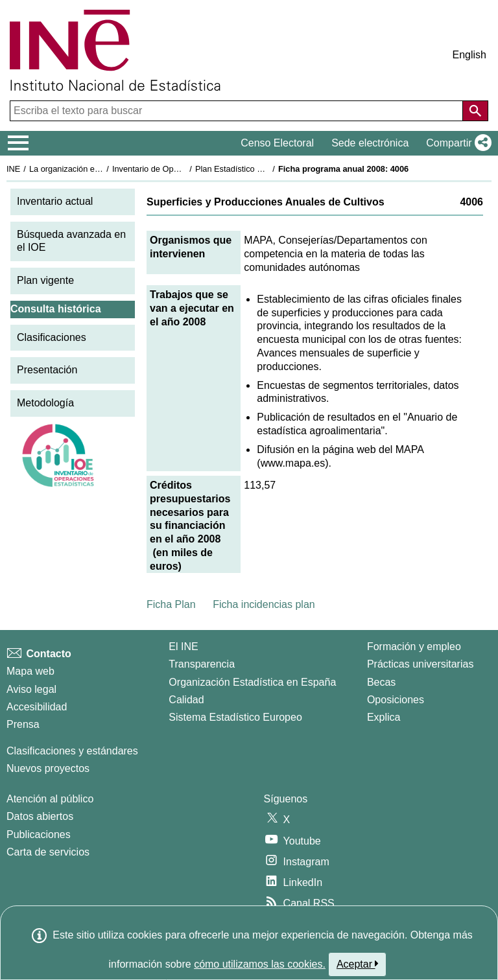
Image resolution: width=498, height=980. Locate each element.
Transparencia (202, 664)
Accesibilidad (37, 707)
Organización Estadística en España (252, 682)
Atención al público (50, 799)
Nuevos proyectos (48, 768)
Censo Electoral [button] (277, 143)
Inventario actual (55, 201)
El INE (183, 647)
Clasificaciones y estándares (72, 751)
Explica (384, 717)
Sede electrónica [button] (370, 143)
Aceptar (358, 964)
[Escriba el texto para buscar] (238, 111)
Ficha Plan (171, 604)
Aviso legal (31, 689)
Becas (381, 682)
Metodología (45, 403)
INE (13, 169)
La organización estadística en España (101, 169)
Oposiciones (396, 700)
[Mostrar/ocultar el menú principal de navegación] (18, 143)
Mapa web (30, 671)
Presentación (47, 370)
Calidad (186, 700)
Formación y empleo (414, 647)
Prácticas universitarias (421, 664)
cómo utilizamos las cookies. (260, 964)
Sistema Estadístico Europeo (235, 717)
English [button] (469, 55)
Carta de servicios (48, 852)
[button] (456, 143)
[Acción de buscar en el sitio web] (475, 111)
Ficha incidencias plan (264, 604)
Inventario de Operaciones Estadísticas (184, 169)
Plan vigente (45, 280)
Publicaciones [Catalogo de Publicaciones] (39, 834)
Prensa (23, 724)
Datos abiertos (40, 816)
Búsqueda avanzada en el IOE (71, 241)
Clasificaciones (52, 337)
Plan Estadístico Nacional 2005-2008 (263, 169)
